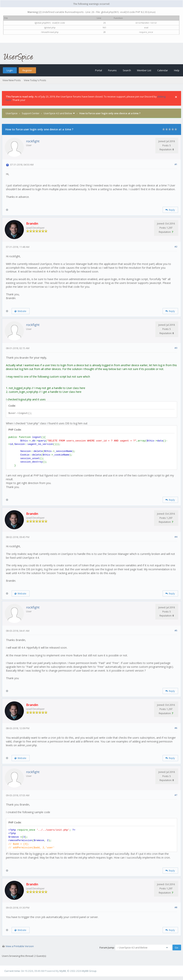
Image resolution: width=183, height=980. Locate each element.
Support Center (31, 113)
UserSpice (12, 113)
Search (127, 70)
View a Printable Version (20, 946)
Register (27, 70)
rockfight (33, 141)
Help (177, 70)
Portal (99, 70)
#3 (176, 348)
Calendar (163, 70)
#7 (176, 795)
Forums (112, 70)
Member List (144, 70)
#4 (176, 537)
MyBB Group (89, 971)
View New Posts (12, 80)
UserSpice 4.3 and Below (58, 113)
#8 (176, 907)
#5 (176, 630)
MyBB (63, 971)
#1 (176, 164)
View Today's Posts (35, 80)
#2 (176, 247)
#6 (176, 728)
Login (10, 70)
